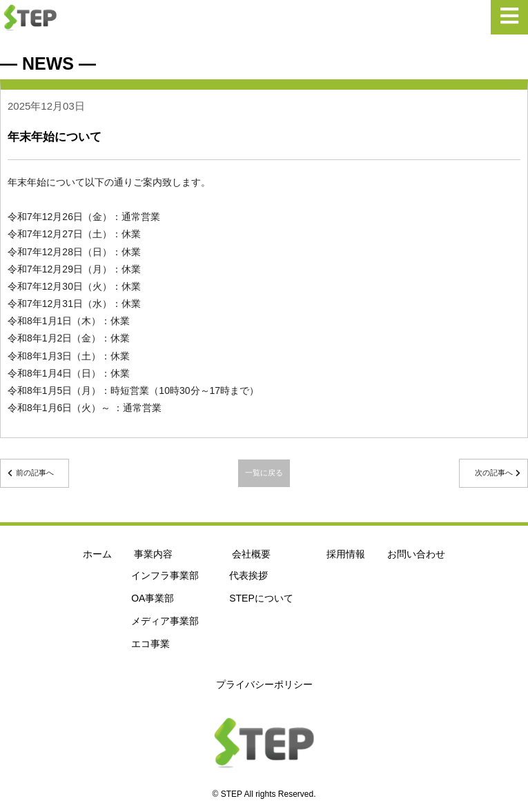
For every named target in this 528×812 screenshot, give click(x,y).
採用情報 (346, 554)
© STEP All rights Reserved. (264, 794)
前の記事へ (35, 473)
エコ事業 (150, 644)
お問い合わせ (416, 554)
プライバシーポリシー (264, 684)
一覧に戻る (264, 473)
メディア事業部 (165, 621)
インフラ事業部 (165, 575)
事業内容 (153, 554)
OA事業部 (153, 598)
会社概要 (251, 554)
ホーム (97, 554)
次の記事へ (494, 473)
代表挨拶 (248, 575)
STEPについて (261, 598)
